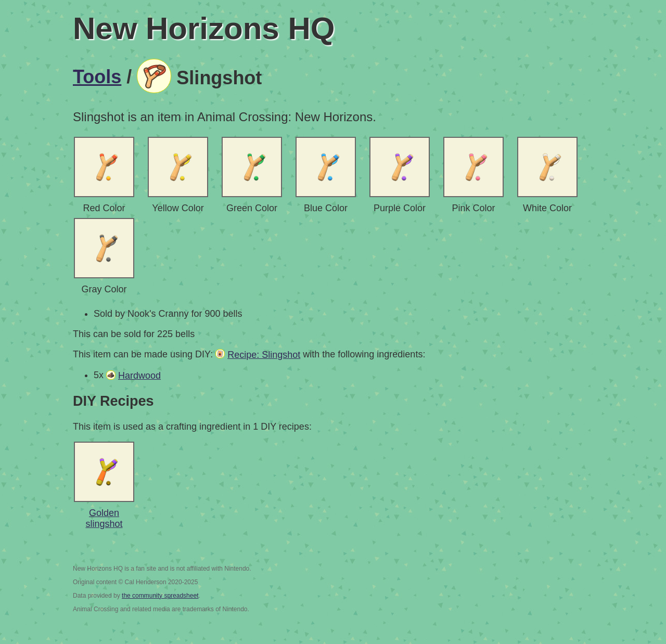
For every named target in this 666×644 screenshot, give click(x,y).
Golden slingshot (104, 518)
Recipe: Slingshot (264, 355)
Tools (97, 77)
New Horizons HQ (204, 28)
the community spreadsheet (160, 596)
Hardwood (139, 376)
